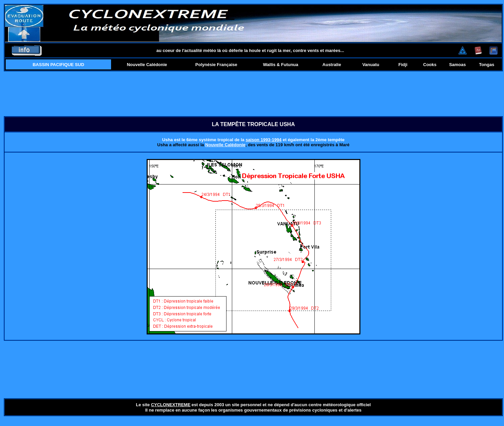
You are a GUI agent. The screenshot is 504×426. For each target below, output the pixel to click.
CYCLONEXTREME (171, 405)
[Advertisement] (254, 94)
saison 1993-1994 (264, 140)
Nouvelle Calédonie (225, 145)
